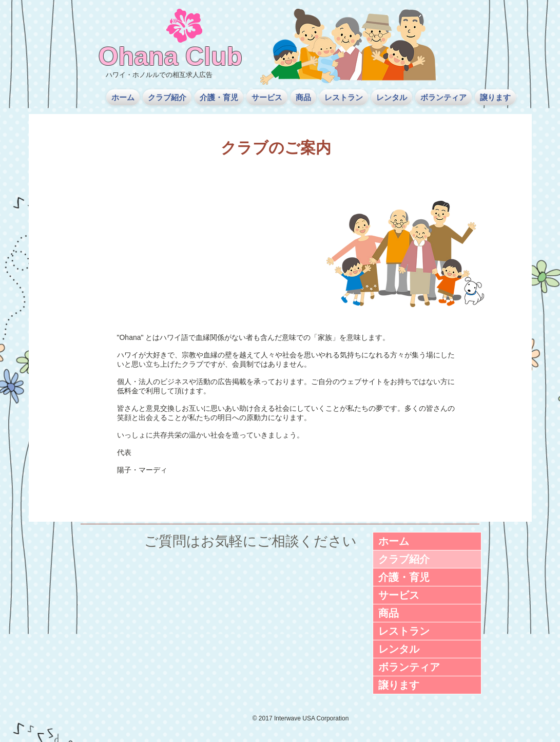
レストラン (404, 631)
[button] (167, 97)
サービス (399, 595)
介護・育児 (404, 577)
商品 (389, 613)
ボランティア (409, 667)
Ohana (139, 56)
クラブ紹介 (404, 559)
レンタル (399, 649)
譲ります (399, 685)
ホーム (394, 541)
